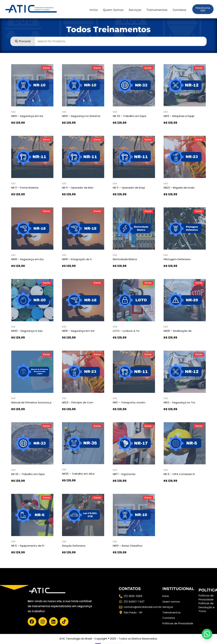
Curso (46, 68)
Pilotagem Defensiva (177, 259)
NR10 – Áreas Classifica (128, 546)
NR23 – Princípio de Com (78, 402)
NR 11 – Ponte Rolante (25, 188)
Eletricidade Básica (125, 259)
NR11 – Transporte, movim (129, 402)
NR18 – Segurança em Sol (78, 331)
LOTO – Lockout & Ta (126, 331)
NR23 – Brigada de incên (179, 188)
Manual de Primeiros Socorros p (31, 402)
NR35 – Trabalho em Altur (78, 474)
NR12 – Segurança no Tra (179, 402)
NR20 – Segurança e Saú (27, 331)
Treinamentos (157, 10)
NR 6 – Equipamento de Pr (28, 546)
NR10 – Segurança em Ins (27, 116)
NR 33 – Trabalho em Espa (129, 116)
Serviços (135, 10)
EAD (13, 112)
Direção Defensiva (74, 546)
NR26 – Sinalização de (178, 331)
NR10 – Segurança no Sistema (81, 116)
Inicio (94, 10)
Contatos (179, 10)
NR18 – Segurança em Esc (28, 259)
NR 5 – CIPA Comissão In (179, 474)
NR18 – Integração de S (77, 259)
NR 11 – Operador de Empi (129, 188)
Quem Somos (113, 10)
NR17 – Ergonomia (124, 474)
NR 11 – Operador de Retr (78, 188)
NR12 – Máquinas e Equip (179, 116)
